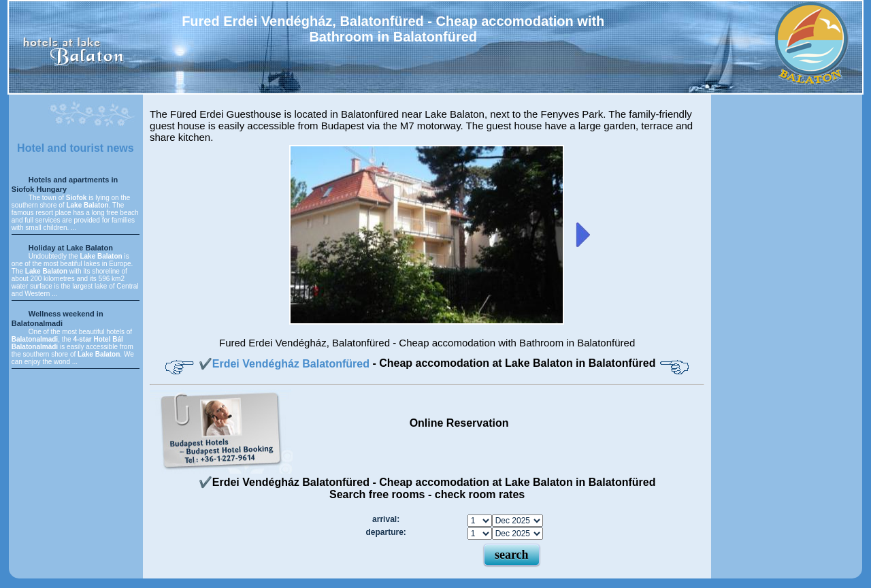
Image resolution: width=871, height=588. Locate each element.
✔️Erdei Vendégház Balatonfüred (286, 364)
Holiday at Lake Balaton (71, 248)
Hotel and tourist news (76, 148)
